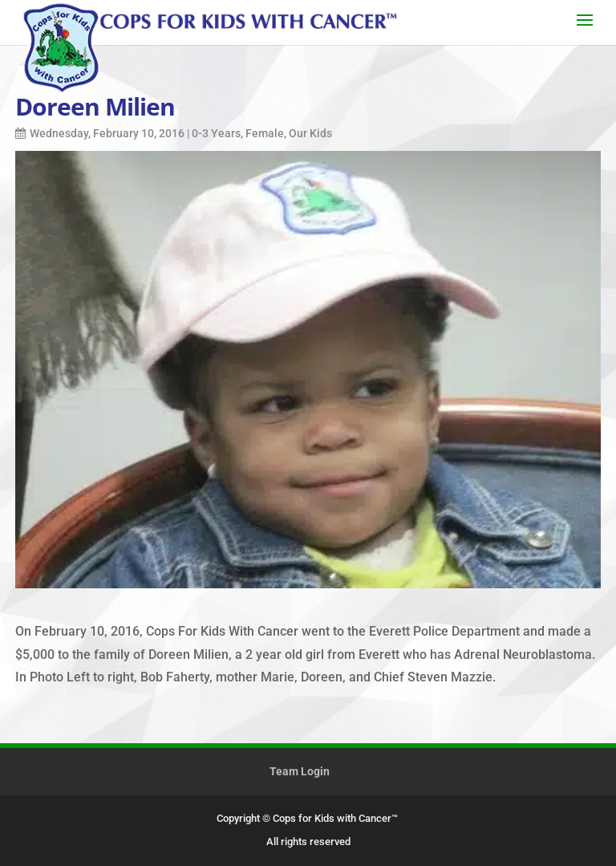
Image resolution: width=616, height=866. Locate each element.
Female (265, 133)
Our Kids (310, 133)
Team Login (300, 771)
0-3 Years (216, 133)
